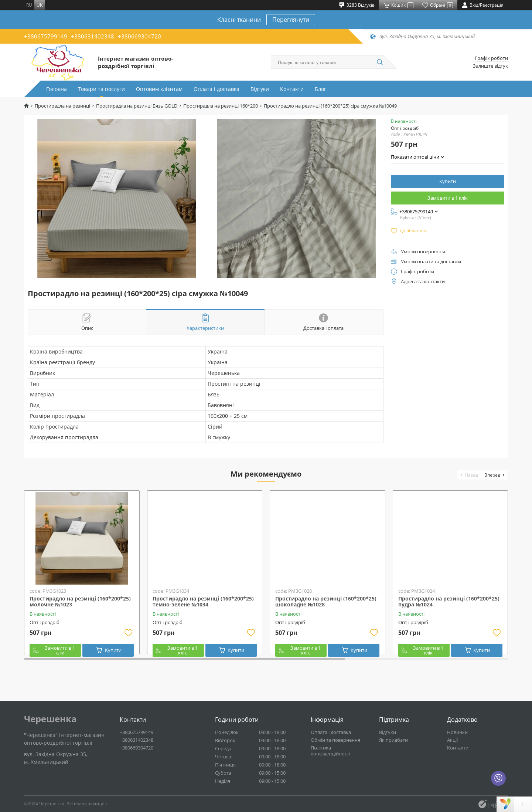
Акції (452, 740)
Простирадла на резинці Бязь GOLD (137, 106)
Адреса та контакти (423, 282)
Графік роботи (491, 58)
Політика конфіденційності (330, 751)
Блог (320, 89)
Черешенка (50, 719)
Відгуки (260, 89)
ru (29, 5)
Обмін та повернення (335, 740)
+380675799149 (46, 36)
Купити (448, 181)
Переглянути (291, 20)
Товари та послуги (101, 89)
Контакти (292, 89)
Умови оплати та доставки (431, 262)
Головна (57, 89)
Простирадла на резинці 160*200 (221, 106)
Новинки (457, 732)
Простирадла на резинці (62, 106)
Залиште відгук (490, 66)
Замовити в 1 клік (448, 198)
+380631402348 (93, 36)
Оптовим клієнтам (159, 89)
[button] (469, 475)
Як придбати (393, 740)
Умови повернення (423, 252)
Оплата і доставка (216, 89)
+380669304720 (139, 36)
